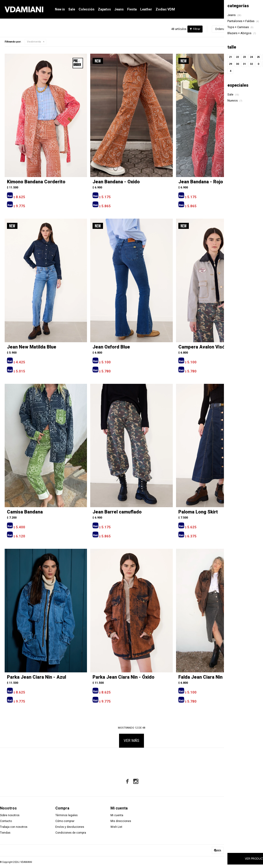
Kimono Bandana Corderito (36, 182)
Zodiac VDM (165, 9)
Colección (87, 9)
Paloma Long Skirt (198, 512)
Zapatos (104, 9)
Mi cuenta (117, 815)
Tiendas (5, 833)
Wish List (116, 827)
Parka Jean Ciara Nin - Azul (37, 677)
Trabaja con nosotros (14, 827)
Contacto (6, 821)
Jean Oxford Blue (111, 347)
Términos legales (67, 815)
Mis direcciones (121, 821)
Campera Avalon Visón (203, 347)
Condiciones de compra (71, 833)
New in (60, 9)
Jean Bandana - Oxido (116, 182)
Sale (72, 9)
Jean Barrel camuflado (117, 512)
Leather (146, 9)
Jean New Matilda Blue (32, 347)
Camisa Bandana (25, 512)
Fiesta (132, 9)
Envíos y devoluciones (70, 827)
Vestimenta (34, 42)
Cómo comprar (65, 821)
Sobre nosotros (10, 815)
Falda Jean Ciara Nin (200, 677)
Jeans (119, 9)
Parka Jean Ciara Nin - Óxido (123, 677)
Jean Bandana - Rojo (201, 182)
